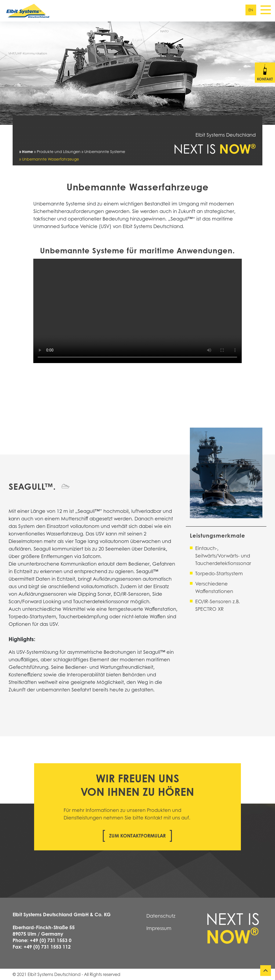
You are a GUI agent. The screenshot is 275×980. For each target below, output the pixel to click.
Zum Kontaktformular (137, 836)
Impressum (159, 928)
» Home (26, 151)
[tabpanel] (137, 73)
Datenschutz (161, 916)
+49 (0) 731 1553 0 (51, 940)
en (251, 10)
